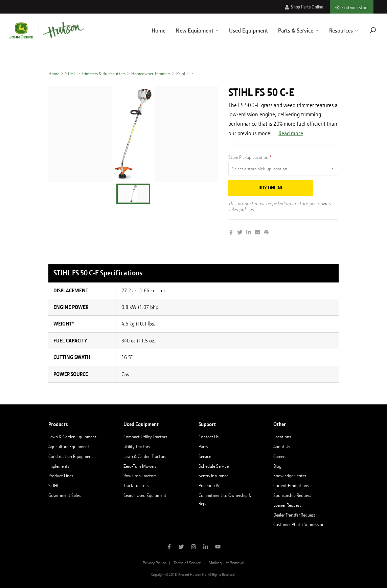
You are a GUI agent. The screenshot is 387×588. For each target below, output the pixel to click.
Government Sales (64, 495)
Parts (203, 446)
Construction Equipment (71, 456)
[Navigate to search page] (364, 30)
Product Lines (61, 476)
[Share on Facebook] (231, 233)
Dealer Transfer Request (294, 515)
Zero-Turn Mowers (140, 466)
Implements (59, 466)
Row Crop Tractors (140, 476)
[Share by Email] (257, 233)
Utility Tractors (137, 446)
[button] (133, 194)
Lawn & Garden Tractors (145, 456)
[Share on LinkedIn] (249, 233)
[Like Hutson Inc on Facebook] (169, 547)
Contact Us (209, 437)
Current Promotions (291, 485)
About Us (282, 446)
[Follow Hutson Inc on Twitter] (181, 547)
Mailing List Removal (226, 563)
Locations (282, 437)
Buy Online (271, 188)
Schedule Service (214, 466)
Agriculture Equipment (69, 446)
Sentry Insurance (213, 476)
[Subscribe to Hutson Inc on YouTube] (218, 547)
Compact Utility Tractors (145, 437)
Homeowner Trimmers (151, 73)
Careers (280, 456)
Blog (277, 466)
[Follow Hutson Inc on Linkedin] (206, 547)
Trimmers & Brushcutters (104, 73)
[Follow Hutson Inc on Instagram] (193, 547)
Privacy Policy (154, 563)
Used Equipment (240, 30)
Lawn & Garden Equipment (72, 437)
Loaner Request (287, 505)
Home (150, 30)
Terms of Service (187, 563)
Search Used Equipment (145, 495)
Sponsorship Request (292, 495)
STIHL (70, 73)
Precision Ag (210, 485)
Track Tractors (136, 485)
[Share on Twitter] (240, 233)
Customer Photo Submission (299, 524)
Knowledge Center (290, 476)
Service (205, 456)
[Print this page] (266, 233)
